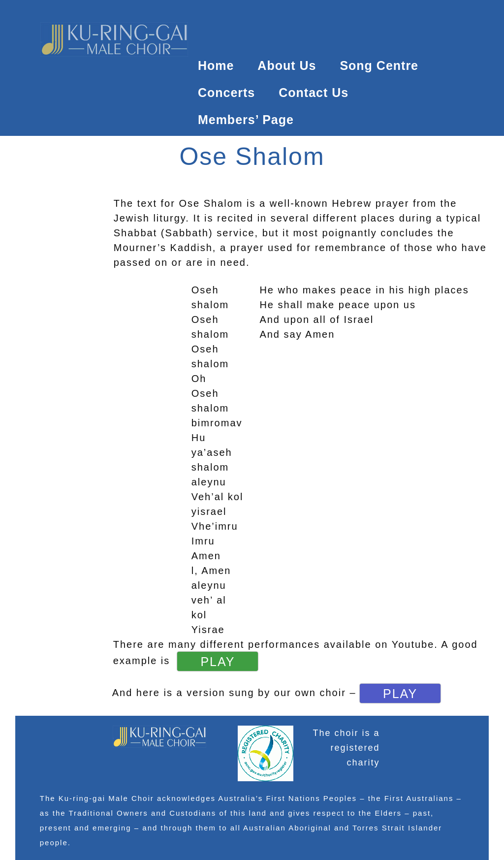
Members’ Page (246, 120)
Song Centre (379, 65)
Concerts (226, 93)
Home (216, 65)
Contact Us (314, 93)
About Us (287, 65)
